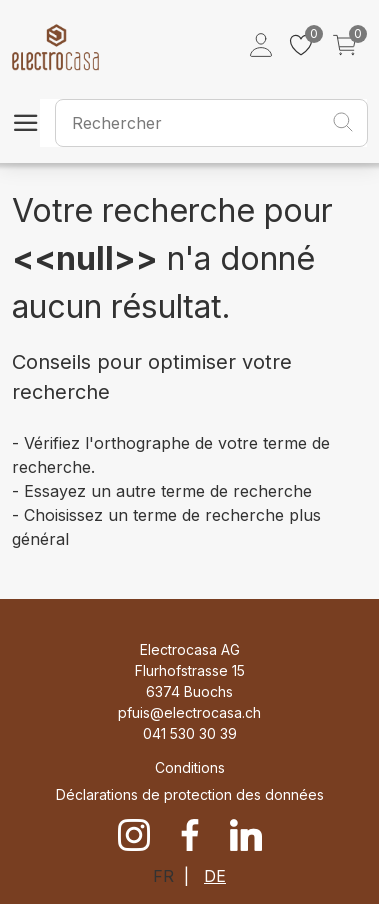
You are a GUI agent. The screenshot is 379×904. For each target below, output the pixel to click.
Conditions (190, 767)
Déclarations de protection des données (190, 794)
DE (215, 876)
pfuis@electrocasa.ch (189, 712)
